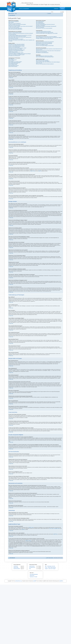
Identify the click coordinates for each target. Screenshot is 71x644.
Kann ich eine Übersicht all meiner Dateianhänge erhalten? (45, 57)
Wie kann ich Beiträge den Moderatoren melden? (16, 53)
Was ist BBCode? (11, 59)
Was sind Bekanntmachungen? (13, 64)
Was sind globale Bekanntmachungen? (14, 63)
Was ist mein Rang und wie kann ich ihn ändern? (16, 39)
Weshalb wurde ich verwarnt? (13, 52)
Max (30, 569)
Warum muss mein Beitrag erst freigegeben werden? (17, 55)
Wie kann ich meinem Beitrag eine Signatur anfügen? (17, 46)
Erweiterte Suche (63, 12)
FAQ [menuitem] (16, 14)
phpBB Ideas (55, 534)
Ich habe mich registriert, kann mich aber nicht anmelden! (17, 24)
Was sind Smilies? (11, 61)
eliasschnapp (16, 567)
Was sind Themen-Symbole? (13, 67)
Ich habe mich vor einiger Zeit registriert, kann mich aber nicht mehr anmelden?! (21, 26)
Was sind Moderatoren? (40, 22)
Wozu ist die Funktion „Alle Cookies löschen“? (16, 29)
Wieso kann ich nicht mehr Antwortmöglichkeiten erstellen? (17, 48)
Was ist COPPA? (11, 22)
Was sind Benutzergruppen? (40, 23)
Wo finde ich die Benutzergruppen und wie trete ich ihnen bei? (45, 24)
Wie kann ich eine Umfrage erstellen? (14, 47)
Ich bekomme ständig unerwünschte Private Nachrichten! (45, 32)
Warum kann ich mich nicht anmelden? (14, 25)
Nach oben (11, 78)
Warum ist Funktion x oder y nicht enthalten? (43, 61)
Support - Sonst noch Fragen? (50, 569)
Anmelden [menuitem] (49, 14)
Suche (61, 12)
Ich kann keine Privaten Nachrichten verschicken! (43, 31)
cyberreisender (32, 566)
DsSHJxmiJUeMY (17, 569)
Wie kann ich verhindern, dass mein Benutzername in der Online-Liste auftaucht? (21, 33)
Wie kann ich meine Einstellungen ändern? (15, 32)
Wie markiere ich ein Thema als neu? (14, 56)
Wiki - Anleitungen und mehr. (50, 566)
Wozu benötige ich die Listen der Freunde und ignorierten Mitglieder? (46, 37)
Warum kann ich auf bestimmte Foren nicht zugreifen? (17, 50)
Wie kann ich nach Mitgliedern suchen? (42, 45)
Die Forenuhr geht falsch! (12, 34)
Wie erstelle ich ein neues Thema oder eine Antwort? (17, 44)
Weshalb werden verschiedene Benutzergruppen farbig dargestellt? (46, 26)
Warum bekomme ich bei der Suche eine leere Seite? (44, 44)
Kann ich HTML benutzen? (13, 60)
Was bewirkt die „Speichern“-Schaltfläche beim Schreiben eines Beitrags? (20, 54)
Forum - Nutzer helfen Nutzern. (50, 567)
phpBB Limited (33, 171)
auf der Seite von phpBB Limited (54, 528)
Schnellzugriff (12, 14)
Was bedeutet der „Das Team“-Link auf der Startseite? (44, 28)
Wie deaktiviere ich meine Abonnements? (42, 53)
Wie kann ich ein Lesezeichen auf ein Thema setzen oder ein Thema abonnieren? (48, 51)
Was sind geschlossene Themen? (14, 66)
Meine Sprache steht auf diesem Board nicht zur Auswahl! (17, 36)
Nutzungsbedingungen (34, 574)
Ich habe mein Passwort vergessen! (14, 27)
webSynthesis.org (18, 581)
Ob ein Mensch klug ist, (41, 4)
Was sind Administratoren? (40, 22)
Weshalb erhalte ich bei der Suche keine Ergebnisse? (44, 43)
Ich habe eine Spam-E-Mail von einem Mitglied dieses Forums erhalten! (47, 33)
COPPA (10, 99)
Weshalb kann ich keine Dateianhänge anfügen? (16, 51)
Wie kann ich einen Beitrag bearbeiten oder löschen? (17, 45)
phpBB (35, 581)
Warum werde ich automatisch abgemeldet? (15, 28)
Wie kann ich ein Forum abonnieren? (42, 52)
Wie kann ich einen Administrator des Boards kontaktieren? (45, 64)
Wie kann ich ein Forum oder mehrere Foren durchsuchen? (45, 42)
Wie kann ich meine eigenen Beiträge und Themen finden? (45, 46)
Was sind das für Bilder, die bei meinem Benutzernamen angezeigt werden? (20, 37)
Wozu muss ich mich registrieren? (14, 22)
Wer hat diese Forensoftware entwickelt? (42, 60)
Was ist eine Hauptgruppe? (40, 27)
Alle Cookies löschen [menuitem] (50, 558)
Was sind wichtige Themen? (13, 65)
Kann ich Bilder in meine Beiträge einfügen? (15, 62)
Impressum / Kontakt (33, 577)
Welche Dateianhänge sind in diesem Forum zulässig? (44, 56)
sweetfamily (16, 566)
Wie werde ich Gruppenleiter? (41, 25)
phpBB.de (40, 171)
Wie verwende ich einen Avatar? (13, 38)
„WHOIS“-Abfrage (28, 541)
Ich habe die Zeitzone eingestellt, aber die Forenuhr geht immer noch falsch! (20, 35)
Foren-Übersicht (12, 558)
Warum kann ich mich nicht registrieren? (15, 23)
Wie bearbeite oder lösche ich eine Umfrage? (15, 49)
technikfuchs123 (32, 567)
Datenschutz (32, 576)
